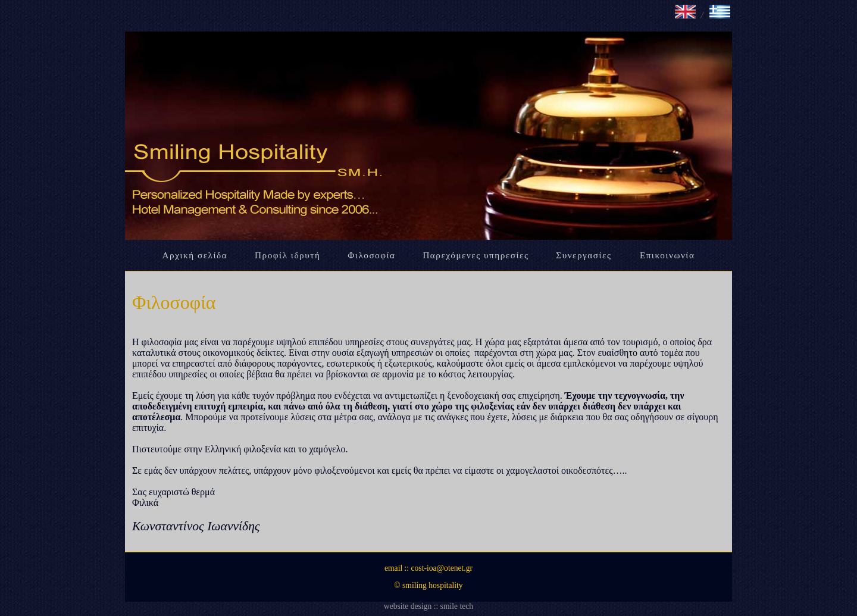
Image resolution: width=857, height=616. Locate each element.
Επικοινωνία (667, 255)
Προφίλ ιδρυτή (287, 255)
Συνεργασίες (585, 255)
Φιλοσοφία (371, 255)
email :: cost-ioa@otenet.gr (428, 568)
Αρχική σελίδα (195, 255)
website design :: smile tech (428, 606)
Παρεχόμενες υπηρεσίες (476, 255)
